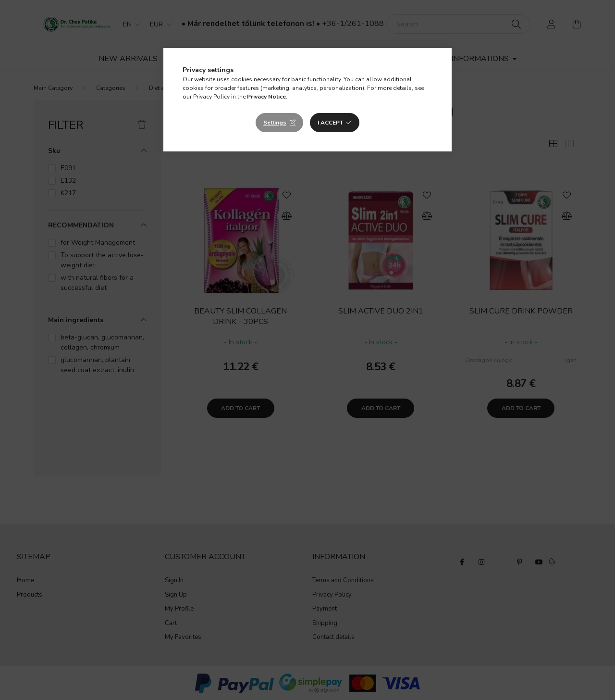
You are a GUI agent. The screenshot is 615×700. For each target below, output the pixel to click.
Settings (275, 123)
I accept (330, 123)
